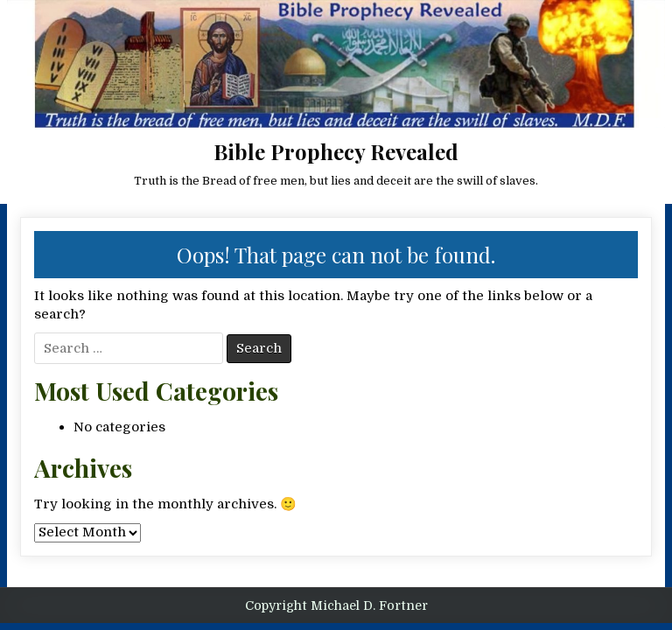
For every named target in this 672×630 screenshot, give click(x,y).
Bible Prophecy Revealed (336, 151)
